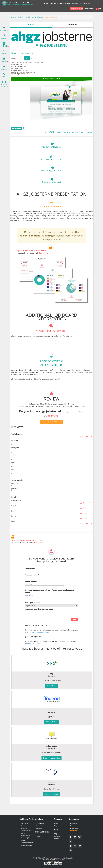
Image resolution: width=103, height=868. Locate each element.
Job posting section (35, 654)
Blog (56, 826)
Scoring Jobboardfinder (25, 834)
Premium (39, 836)
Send (74, 630)
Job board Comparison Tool (26, 830)
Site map (62, 860)
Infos (4, 53)
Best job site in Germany (35, 17)
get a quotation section (40, 643)
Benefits (23, 826)
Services (75, 3)
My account (90, 9)
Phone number (31, 592)
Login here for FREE (37, 243)
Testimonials (73, 824)
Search (60, 3)
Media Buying (40, 824)
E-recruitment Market (27, 843)
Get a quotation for (33, 613)
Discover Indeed (51, 722)
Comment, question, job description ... (40, 620)
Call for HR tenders (42, 826)
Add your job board (77, 9)
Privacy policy (54, 860)
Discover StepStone (51, 794)
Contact (57, 839)
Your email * (30, 579)
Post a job (85, 3)
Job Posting (39, 828)
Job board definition (27, 845)
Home (14, 17)
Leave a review (52, 433)
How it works (50, 3)
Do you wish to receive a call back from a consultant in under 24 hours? (50, 602)
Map (67, 3)
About (4, 37)
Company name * (32, 586)
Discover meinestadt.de (52, 758)
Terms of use (45, 860)
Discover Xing (52, 686)
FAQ (56, 834)
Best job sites (25, 824)
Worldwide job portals (25, 839)
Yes (27, 606)
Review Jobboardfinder (74, 828)
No (32, 606)
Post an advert (4, 84)
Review (4, 68)
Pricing (4, 76)
